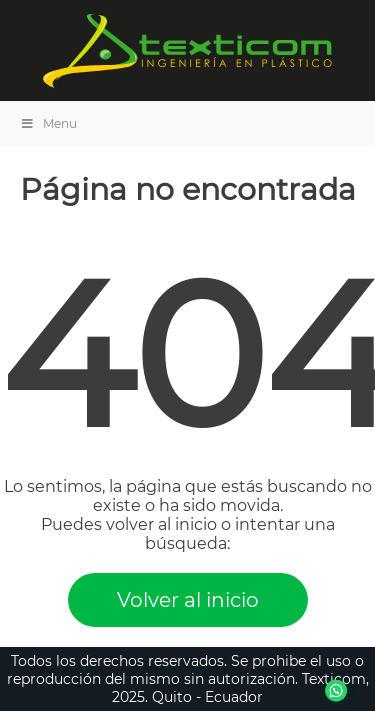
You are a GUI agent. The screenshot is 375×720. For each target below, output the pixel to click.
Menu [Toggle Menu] (48, 123)
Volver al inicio (188, 600)
